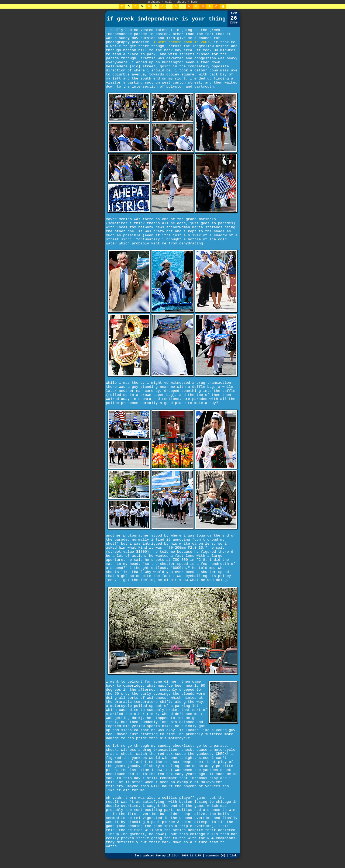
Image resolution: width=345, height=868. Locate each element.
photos (181, 2)
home (194, 2)
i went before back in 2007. (182, 42)
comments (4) (216, 856)
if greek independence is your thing (166, 19)
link (233, 856)
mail (168, 2)
